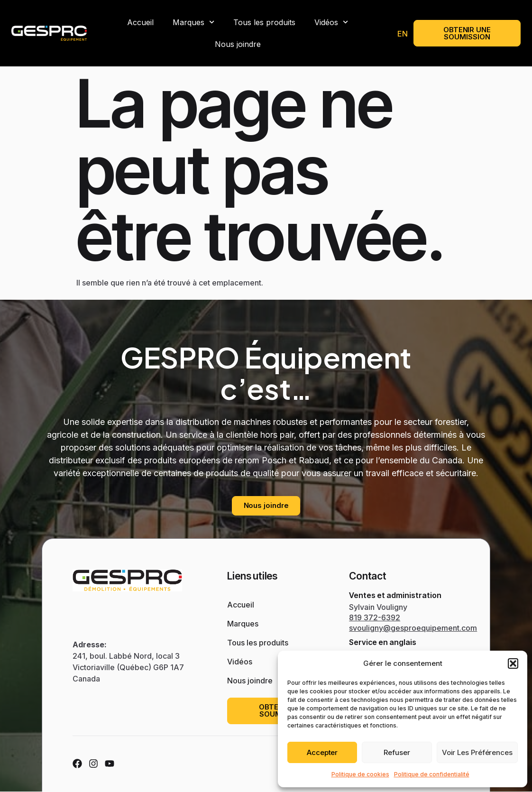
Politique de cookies (360, 774)
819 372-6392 (375, 617)
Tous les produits (264, 22)
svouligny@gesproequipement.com (413, 628)
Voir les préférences (477, 752)
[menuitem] (403, 33)
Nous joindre (238, 44)
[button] (513, 663)
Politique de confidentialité (432, 774)
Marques (193, 22)
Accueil (140, 22)
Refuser (397, 752)
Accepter (322, 752)
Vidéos (331, 22)
